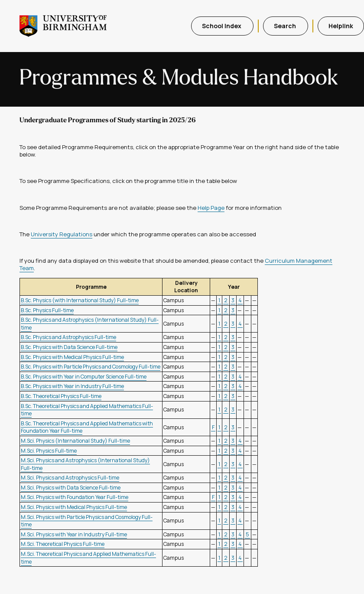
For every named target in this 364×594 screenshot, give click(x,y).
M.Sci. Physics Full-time (49, 451)
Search (286, 26)
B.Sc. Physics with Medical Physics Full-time (72, 357)
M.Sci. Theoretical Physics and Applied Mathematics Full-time (88, 558)
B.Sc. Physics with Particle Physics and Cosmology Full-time (91, 367)
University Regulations (62, 234)
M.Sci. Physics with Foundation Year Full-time (75, 497)
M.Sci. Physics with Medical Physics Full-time (74, 507)
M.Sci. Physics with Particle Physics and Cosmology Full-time (87, 521)
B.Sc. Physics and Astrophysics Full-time (68, 337)
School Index (222, 26)
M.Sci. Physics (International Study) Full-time (75, 441)
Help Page (211, 208)
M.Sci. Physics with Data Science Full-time (71, 488)
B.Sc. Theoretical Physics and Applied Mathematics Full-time (87, 410)
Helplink (341, 26)
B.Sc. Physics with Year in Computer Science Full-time (84, 377)
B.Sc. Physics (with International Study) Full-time (80, 300)
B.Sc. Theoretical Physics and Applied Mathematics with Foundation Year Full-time (87, 427)
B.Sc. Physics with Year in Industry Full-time (72, 386)
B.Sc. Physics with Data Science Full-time (69, 347)
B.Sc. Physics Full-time (47, 310)
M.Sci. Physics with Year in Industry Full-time (74, 534)
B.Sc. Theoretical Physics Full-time (61, 396)
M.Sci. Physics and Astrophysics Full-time (70, 478)
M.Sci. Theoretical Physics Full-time (63, 544)
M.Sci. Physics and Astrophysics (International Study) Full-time (85, 464)
